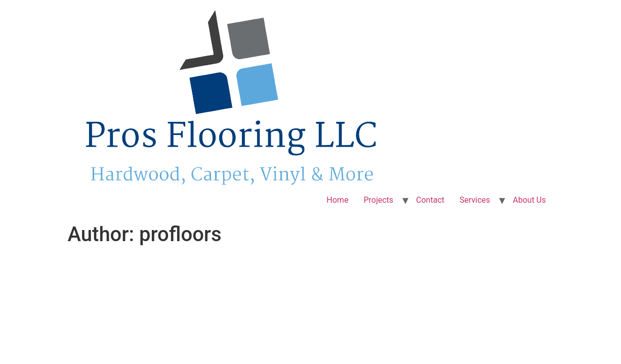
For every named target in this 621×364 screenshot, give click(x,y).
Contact (430, 200)
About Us (529, 200)
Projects (378, 200)
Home (337, 200)
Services (475, 200)
